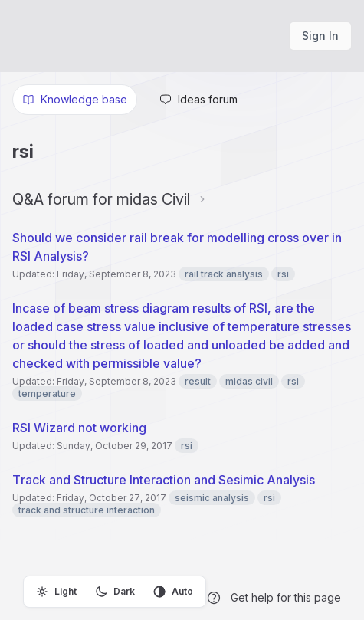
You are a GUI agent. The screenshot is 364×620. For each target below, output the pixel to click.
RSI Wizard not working (79, 428)
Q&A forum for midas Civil (101, 199)
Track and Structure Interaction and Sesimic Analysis (164, 480)
